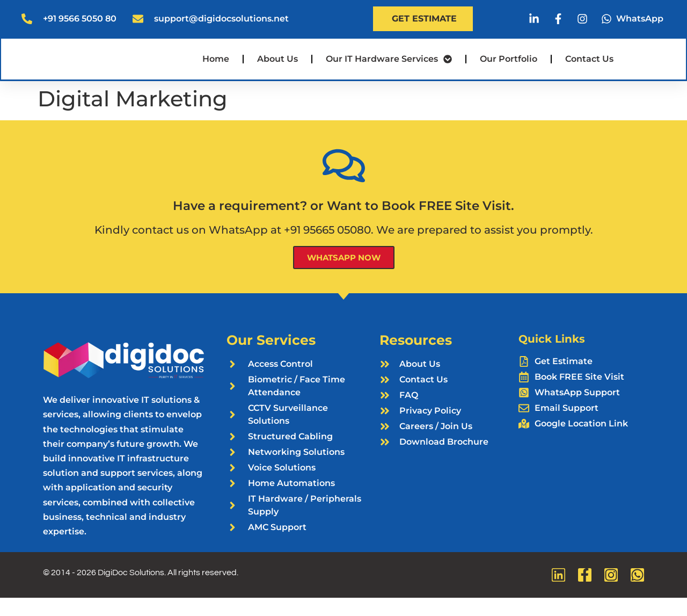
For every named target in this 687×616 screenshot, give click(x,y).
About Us (277, 68)
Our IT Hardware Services (389, 69)
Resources (416, 358)
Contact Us (589, 68)
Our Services (271, 358)
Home (216, 68)
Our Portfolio (509, 68)
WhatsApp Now (344, 276)
